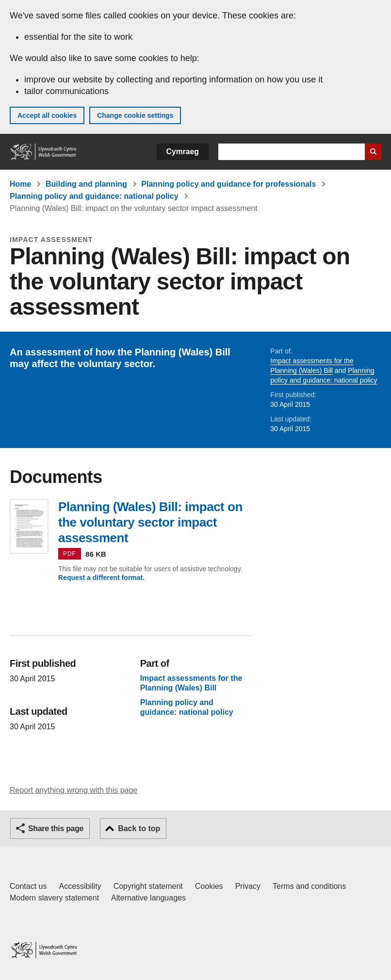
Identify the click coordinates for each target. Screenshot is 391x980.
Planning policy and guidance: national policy (94, 196)
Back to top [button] (139, 828)
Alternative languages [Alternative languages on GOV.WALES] (148, 898)
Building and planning (86, 184)
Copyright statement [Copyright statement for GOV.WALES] (148, 886)
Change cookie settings (135, 115)
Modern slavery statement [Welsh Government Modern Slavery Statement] (54, 898)
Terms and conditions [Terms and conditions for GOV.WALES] (309, 886)
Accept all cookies (47, 115)
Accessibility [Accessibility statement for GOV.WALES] (80, 886)
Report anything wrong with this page (73, 790)
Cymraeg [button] (183, 152)
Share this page (56, 828)
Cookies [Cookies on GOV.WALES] (209, 886)
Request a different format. (101, 578)
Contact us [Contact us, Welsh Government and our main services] (28, 886)
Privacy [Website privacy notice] (248, 886)
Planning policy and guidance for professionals (228, 184)
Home (20, 184)
